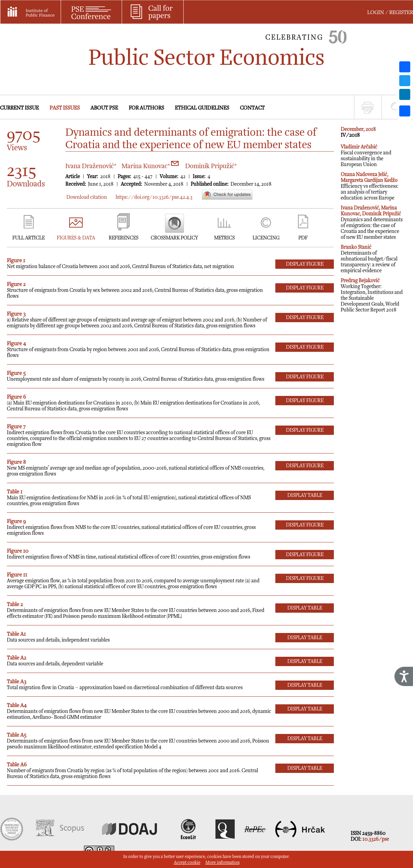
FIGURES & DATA (76, 238)
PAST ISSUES (65, 108)
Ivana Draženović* (91, 166)
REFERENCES (124, 238)
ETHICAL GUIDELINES (202, 108)
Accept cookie (187, 863)
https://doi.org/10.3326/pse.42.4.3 (154, 197)
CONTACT (252, 108)
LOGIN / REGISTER (390, 13)
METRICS (224, 238)
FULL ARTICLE (29, 238)
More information (223, 863)
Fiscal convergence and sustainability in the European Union (366, 156)
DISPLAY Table (305, 495)
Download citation (87, 197)
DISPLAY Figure (305, 264)
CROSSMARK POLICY (174, 238)
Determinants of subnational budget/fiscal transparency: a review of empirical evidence (369, 259)
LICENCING (266, 238)
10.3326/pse (376, 839)
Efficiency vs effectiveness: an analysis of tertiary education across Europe (370, 186)
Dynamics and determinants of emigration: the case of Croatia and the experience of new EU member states (372, 223)
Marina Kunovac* (150, 166)
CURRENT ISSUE (19, 108)
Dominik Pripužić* (211, 166)
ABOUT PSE (104, 108)
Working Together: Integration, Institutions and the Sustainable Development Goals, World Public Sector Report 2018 (372, 295)
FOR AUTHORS (146, 108)
